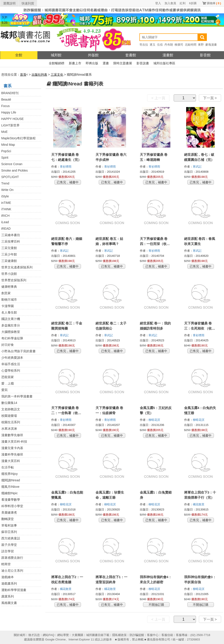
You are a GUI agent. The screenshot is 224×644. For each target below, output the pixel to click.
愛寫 (4, 390)
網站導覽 (63, 635)
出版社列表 (39, 75)
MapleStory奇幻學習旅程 (19, 138)
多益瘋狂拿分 (11, 325)
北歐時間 (191, 45)
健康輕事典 (9, 287)
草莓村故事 (9, 525)
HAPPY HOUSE (13, 119)
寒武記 (198, 167)
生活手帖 (8, 467)
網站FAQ (49, 635)
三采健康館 (9, 261)
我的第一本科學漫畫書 (17, 396)
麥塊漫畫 (211, 45)
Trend (5, 183)
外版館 (93, 55)
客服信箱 (167, 635)
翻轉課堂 (8, 519)
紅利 (183, 3)
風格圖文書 (9, 603)
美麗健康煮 (9, 512)
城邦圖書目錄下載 (98, 635)
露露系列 (8, 596)
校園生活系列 (11, 422)
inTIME (6, 203)
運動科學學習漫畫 (14, 590)
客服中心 (153, 635)
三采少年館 (9, 254)
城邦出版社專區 (164, 63)
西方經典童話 (11, 538)
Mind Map (8, 145)
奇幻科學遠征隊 (12, 338)
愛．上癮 (8, 383)
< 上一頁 (158, 98)
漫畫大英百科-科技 (14, 441)
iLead (5, 222)
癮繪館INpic (10, 493)
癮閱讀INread (11, 480)
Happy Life (9, 112)
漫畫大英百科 (11, 461)
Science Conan (12, 164)
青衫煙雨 (66, 167)
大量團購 (77, 635)
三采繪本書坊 (11, 235)
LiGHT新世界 (10, 125)
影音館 (205, 55)
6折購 (193, 3)
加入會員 (170, 3)
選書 (106, 63)
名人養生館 (9, 312)
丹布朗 (169, 45)
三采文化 (57, 75)
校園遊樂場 (9, 416)
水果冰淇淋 (9, 429)
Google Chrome (55, 639)
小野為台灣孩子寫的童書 (18, 351)
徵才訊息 (34, 635)
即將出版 (92, 63)
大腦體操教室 (11, 332)
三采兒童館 (9, 248)
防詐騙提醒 (137, 635)
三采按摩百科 (11, 241)
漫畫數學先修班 (12, 435)
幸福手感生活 (11, 364)
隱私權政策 (119, 635)
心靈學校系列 (11, 371)
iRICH (5, 216)
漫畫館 (168, 55)
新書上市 (75, 63)
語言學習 (8, 551)
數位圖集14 (9, 403)
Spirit (5, 158)
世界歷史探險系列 (14, 280)
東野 (201, 45)
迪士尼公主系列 (12, 571)
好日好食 (8, 345)
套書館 (131, 55)
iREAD (6, 229)
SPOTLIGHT (10, 177)
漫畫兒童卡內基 (12, 448)
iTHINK (6, 209)
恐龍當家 (8, 377)
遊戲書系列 (9, 583)
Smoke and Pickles (15, 170)
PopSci (6, 151)
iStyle (5, 196)
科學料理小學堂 (12, 506)
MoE (5, 132)
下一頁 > (210, 98)
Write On (7, 190)
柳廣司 (179, 45)
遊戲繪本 (8, 577)
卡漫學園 (8, 306)
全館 (19, 55)
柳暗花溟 (155, 420)
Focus (6, 106)
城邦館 (56, 55)
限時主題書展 (123, 63)
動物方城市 (9, 300)
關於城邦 (20, 635)
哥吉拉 (144, 45)
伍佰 (160, 45)
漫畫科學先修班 (12, 454)
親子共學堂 (9, 545)
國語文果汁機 (11, 319)
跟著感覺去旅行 (12, 558)
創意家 (6, 293)
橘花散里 (199, 504)
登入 (158, 3)
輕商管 (6, 564)
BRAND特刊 (10, 93)
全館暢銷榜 (57, 63)
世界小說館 (9, 274)
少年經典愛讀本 (12, 358)
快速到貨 (28, 3)
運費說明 (9, 3)
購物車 (214, 3)
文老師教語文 (11, 409)
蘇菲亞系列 (9, 532)
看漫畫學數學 (11, 500)
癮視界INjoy (10, 474)
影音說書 (143, 63)
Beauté (6, 99)
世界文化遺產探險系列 (17, 267)
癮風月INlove (10, 487)
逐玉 (153, 45)
